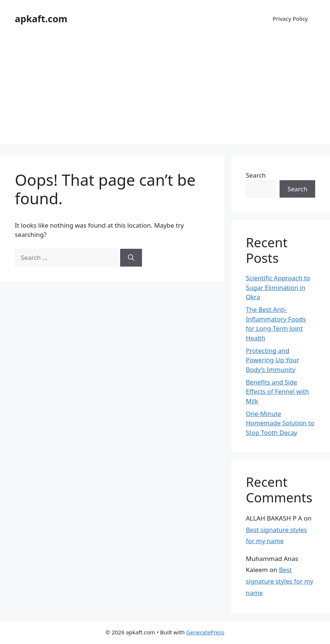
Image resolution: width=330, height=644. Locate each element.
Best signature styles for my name (280, 581)
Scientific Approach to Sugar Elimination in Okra (278, 287)
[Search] (131, 258)
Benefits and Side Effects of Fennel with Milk (277, 392)
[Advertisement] (165, 93)
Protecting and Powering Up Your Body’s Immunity (273, 360)
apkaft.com (41, 19)
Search (256, 175)
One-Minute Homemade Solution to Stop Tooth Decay (280, 423)
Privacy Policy (290, 19)
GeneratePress (205, 632)
